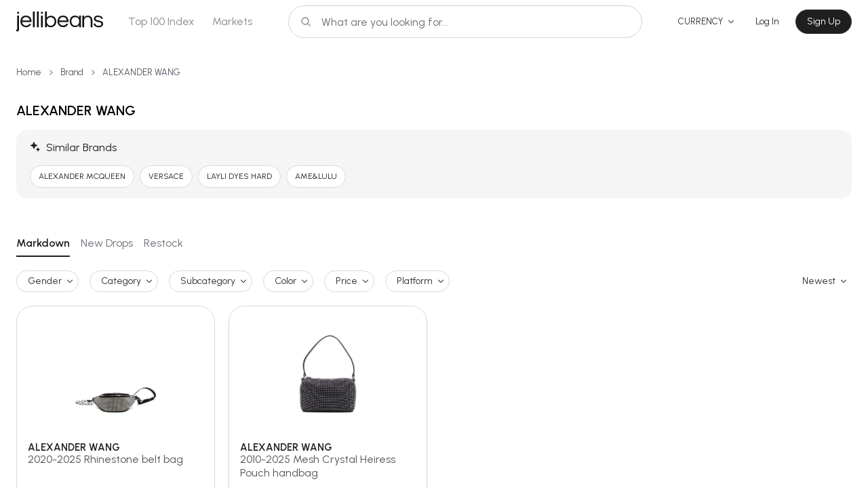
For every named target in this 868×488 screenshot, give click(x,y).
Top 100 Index (161, 21)
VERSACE (166, 176)
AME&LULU (316, 176)
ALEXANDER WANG (141, 72)
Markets (232, 21)
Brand (72, 72)
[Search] (465, 22)
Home (29, 72)
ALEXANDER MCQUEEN (82, 176)
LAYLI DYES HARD (239, 176)
